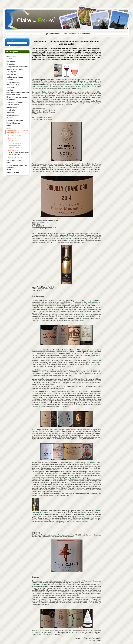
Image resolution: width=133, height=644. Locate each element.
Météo (9, 170)
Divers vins (12, 138)
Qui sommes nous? (53, 34)
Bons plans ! (11, 74)
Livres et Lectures (13, 123)
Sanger (87, 87)
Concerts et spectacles (15, 120)
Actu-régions (11, 72)
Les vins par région (14, 160)
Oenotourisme (13, 141)
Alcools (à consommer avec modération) (17, 166)
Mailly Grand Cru (77, 87)
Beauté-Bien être (13, 115)
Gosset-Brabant (58, 87)
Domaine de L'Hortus (59, 392)
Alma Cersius (85, 315)
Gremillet (67, 87)
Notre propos (11, 56)
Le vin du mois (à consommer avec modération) (18, 154)
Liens (65, 34)
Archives (73, 34)
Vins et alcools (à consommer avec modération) (17, 132)
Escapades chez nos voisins (17, 67)
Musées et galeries (13, 85)
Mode (9, 126)
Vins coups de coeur (15, 157)
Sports (9, 128)
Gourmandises (12, 107)
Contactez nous (84, 34)
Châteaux (10, 80)
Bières (9, 163)
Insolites (10, 90)
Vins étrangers (13, 150)
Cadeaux (10, 118)
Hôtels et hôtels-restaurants (17, 97)
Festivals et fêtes (13, 105)
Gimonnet (48, 87)
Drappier (40, 87)
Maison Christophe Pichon (43, 633)
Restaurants (11, 100)
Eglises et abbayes (13, 82)
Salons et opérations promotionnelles (15, 147)
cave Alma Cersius (61, 535)
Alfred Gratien (78, 85)
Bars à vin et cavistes (15, 143)
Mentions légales (13, 172)
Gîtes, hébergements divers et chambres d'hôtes (18, 94)
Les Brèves (11, 61)
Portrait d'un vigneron (15, 135)
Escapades (11, 64)
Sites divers (11, 87)
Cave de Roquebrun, (91, 302)
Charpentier (88, 85)
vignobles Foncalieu (42, 379)
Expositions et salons (14, 102)
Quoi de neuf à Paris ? (15, 69)
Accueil (9, 59)
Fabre (48, 483)
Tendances (11, 113)
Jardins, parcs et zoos (15, 77)
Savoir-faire (11, 110)
